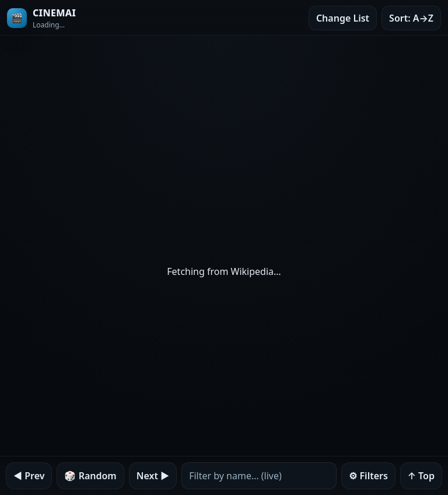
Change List (343, 18)
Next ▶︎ (153, 476)
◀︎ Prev (29, 476)
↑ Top (421, 476)
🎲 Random (90, 476)
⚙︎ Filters (368, 476)
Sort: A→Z (411, 18)
